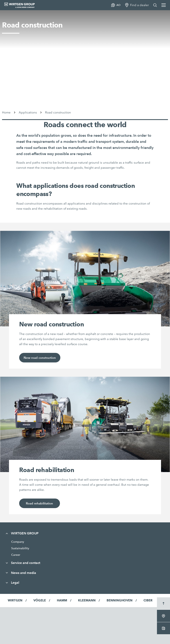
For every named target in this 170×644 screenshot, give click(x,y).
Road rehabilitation (39, 503)
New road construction (40, 358)
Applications (28, 112)
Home (6, 112)
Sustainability (20, 548)
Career (16, 555)
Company (18, 542)
